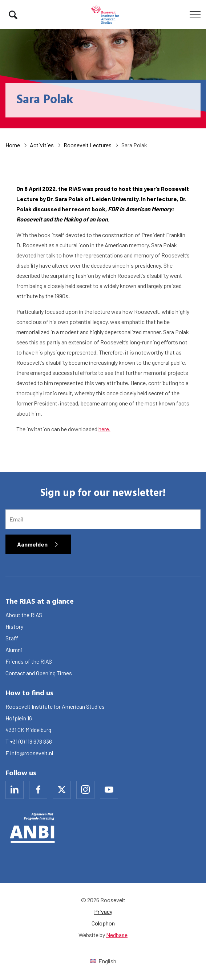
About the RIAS (24, 615)
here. (104, 429)
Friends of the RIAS (29, 661)
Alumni (14, 650)
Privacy (103, 911)
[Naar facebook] (38, 790)
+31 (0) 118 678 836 (31, 741)
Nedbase (117, 935)
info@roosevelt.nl (32, 753)
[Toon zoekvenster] (13, 15)
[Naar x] (62, 790)
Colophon (103, 923)
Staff (12, 638)
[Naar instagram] (85, 790)
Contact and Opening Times (39, 673)
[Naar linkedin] (15, 790)
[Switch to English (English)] (103, 961)
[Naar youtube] (109, 790)
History (14, 626)
